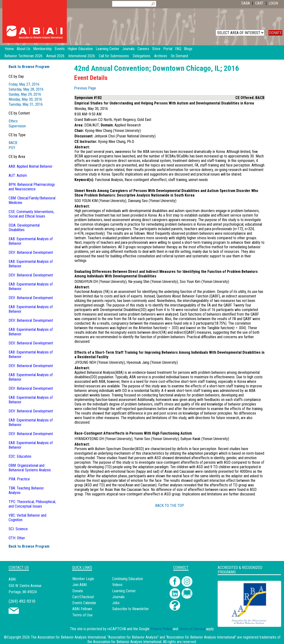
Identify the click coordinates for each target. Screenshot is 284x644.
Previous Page (85, 88)
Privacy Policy (161, 629)
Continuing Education (128, 579)
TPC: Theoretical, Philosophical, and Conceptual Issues (32, 504)
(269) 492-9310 (22, 601)
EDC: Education (20, 456)
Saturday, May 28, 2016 (26, 89)
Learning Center (124, 591)
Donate (78, 591)
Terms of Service (192, 629)
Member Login (83, 579)
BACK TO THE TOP (170, 506)
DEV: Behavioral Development (31, 252)
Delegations (142, 56)
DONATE (275, 33)
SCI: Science (18, 529)
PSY (12, 148)
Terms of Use (82, 615)
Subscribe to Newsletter (131, 609)
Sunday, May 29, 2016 (25, 94)
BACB (13, 143)
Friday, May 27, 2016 (24, 84)
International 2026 (82, 56)
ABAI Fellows (82, 609)
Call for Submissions (114, 56)
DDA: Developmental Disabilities (24, 228)
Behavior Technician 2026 (23, 56)
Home (9, 49)
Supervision (17, 126)
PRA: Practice (19, 479)
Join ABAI (80, 585)
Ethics (13, 121)
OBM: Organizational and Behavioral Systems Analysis (30, 468)
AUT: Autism (18, 175)
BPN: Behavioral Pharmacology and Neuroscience (32, 187)
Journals (118, 597)
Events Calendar (84, 603)
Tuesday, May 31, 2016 (26, 104)
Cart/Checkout (83, 597)
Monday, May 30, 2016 (25, 99)
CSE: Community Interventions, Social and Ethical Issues (31, 214)
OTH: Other (17, 538)
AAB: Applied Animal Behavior (31, 166)
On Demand (179, 56)
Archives (161, 56)
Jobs (116, 603)
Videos (117, 585)
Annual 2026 (55, 56)
